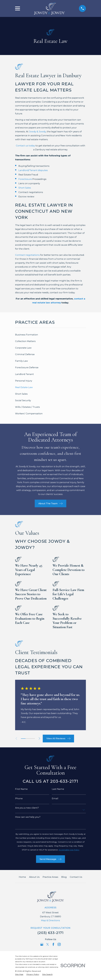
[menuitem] (50, 335)
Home (22, 877)
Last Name (58, 789)
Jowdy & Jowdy (37, 132)
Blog (64, 877)
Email (55, 799)
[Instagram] (59, 944)
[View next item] (40, 738)
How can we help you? (28, 817)
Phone (19, 799)
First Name (21, 789)
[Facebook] (53, 944)
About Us (34, 877)
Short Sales (25, 188)
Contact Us (76, 877)
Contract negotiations (27, 255)
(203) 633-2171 (50, 933)
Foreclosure (25, 179)
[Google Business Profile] (42, 944)
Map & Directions (50, 920)
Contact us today (25, 146)
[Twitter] (48, 944)
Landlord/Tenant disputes (33, 170)
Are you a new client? (27, 808)
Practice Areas (50, 877)
